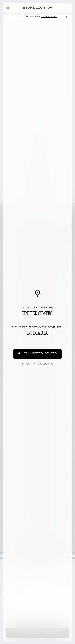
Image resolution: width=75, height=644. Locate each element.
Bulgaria (37, 364)
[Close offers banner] (67, 17)
